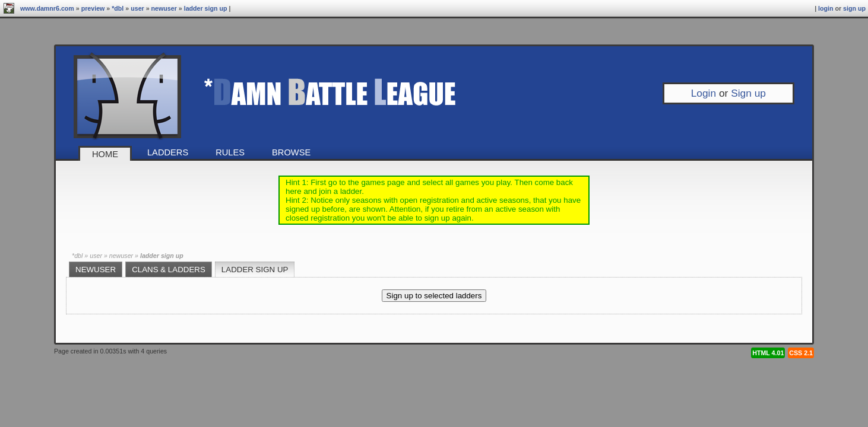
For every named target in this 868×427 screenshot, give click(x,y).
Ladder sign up (206, 8)
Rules (230, 152)
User (137, 8)
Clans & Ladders (169, 270)
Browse (291, 152)
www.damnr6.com (47, 8)
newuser (164, 8)
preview (93, 8)
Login (826, 8)
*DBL (118, 8)
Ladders (168, 152)
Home (105, 154)
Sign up (854, 8)
